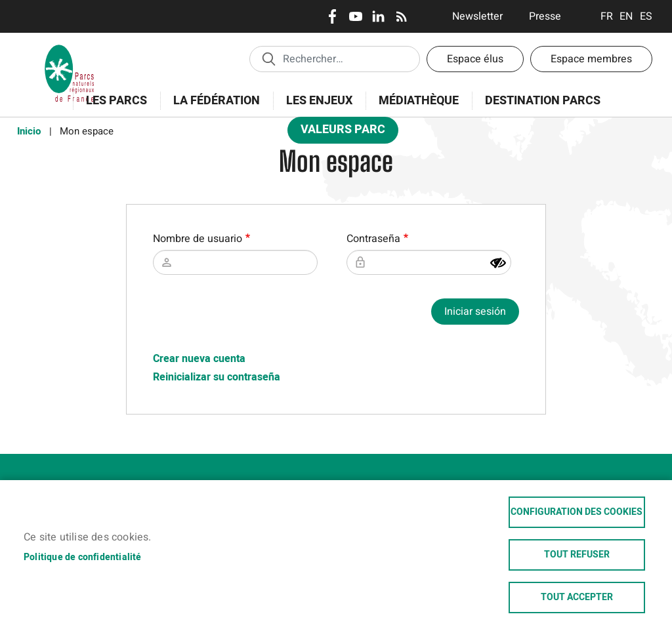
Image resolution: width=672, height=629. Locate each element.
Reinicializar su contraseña (217, 377)
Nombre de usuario (198, 239)
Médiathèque (419, 101)
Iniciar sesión (475, 312)
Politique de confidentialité (83, 558)
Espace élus (475, 59)
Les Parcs (112, 108)
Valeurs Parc (339, 132)
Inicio (29, 131)
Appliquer (268, 58)
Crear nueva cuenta (199, 359)
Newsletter (477, 16)
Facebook (332, 16)
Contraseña (373, 239)
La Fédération (212, 108)
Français (607, 16)
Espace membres (591, 59)
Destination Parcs (543, 101)
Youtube (355, 16)
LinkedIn (378, 16)
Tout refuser (577, 555)
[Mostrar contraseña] (498, 263)
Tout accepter (577, 598)
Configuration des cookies (577, 512)
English (626, 16)
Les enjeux (315, 108)
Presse (545, 16)
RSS (401, 16)
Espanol (646, 16)
